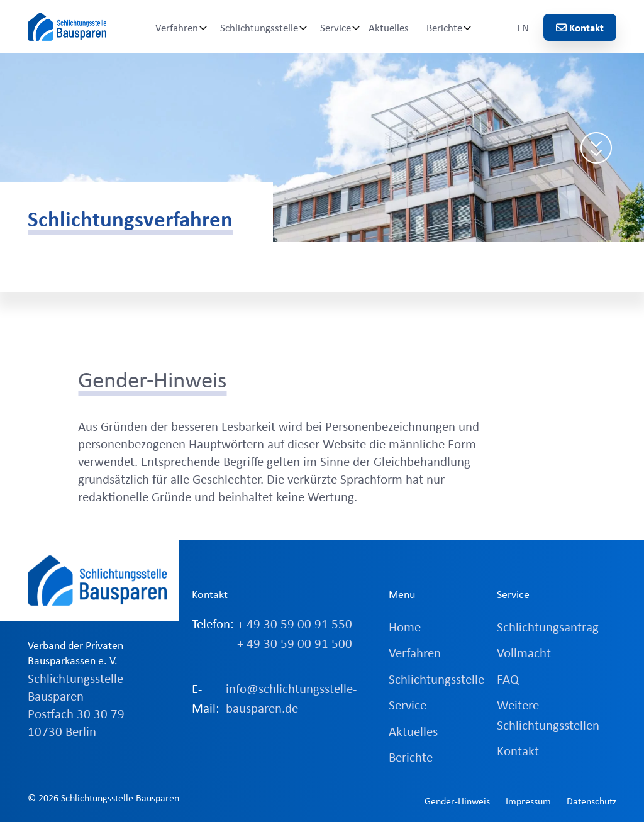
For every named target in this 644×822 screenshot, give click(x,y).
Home (405, 626)
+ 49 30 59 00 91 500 (295, 643)
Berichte (444, 27)
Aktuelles (389, 27)
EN (523, 27)
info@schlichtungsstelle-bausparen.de (291, 698)
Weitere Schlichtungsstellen (548, 714)
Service (336, 27)
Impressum (528, 801)
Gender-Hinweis (457, 801)
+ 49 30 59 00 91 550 (295, 623)
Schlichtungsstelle (259, 27)
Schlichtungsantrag (548, 626)
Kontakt (580, 27)
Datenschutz (591, 801)
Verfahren (177, 27)
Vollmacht (524, 652)
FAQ (508, 679)
